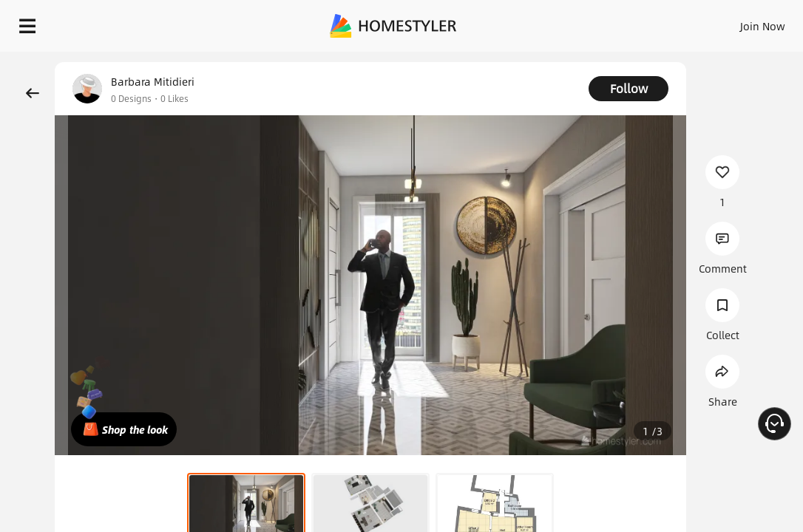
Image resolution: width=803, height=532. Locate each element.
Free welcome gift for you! (568, 59)
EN (697, 22)
